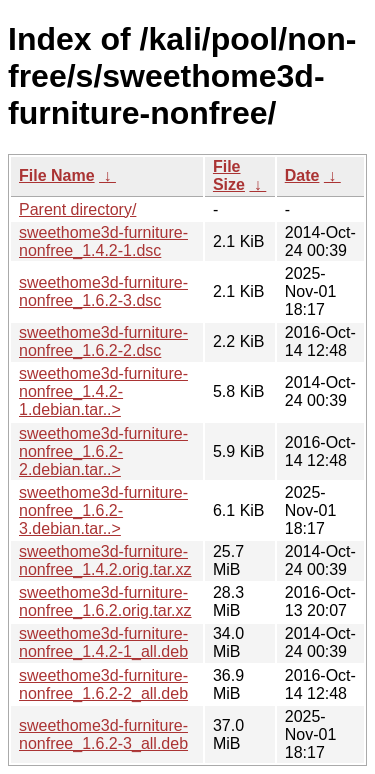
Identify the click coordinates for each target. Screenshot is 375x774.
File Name (57, 175)
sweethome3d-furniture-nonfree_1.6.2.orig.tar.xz (105, 601)
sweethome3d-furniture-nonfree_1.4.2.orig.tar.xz (105, 560)
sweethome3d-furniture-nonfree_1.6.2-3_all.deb (103, 734)
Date (302, 175)
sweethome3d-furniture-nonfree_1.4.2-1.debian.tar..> (103, 391)
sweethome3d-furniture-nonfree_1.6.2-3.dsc (103, 291)
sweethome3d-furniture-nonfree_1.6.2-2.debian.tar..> (103, 451)
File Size (229, 175)
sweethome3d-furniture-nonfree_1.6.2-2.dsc (103, 341)
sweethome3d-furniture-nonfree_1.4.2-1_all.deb (103, 642)
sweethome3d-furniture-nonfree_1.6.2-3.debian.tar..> (103, 510)
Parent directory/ (77, 209)
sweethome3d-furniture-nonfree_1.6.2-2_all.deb (103, 684)
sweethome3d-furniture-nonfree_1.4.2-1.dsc (103, 241)
